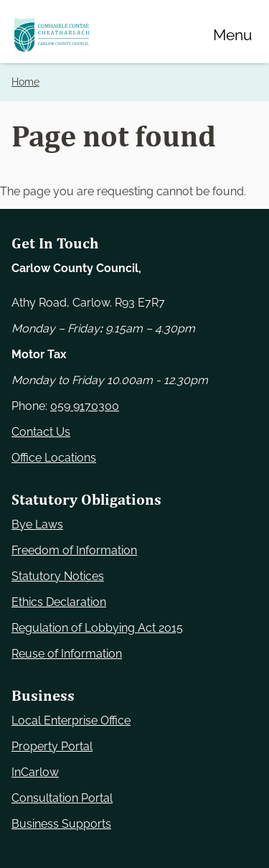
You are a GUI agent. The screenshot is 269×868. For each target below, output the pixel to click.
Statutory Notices (58, 576)
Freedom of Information (74, 550)
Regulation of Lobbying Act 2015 (97, 628)
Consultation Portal (62, 798)
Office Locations (54, 458)
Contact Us (41, 432)
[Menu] (232, 34)
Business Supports (61, 824)
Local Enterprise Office (71, 720)
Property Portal (52, 746)
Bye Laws (37, 524)
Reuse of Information (67, 654)
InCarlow (35, 772)
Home (25, 82)
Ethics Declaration (59, 602)
